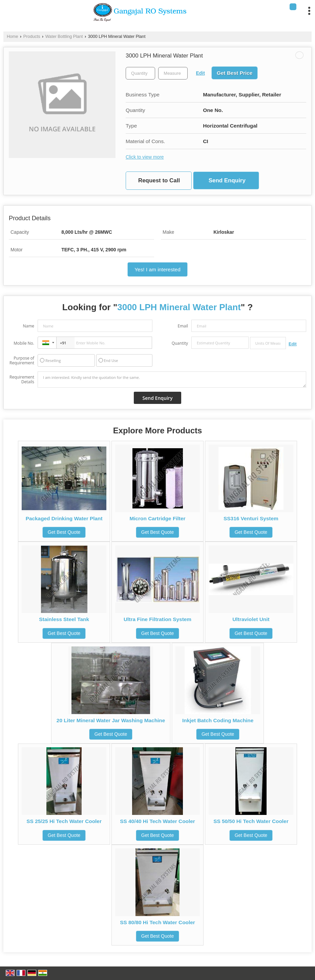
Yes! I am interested (157, 269)
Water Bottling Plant (64, 37)
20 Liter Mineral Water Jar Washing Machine (111, 720)
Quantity (180, 343)
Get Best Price (235, 73)
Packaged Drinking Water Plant (64, 518)
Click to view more (145, 157)
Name (28, 326)
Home (13, 37)
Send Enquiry (227, 180)
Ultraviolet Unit (251, 619)
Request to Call (159, 180)
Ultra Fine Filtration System (157, 619)
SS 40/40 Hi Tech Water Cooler (157, 821)
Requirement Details (22, 380)
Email (183, 326)
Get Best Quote (64, 532)
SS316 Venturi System (251, 518)
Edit (201, 73)
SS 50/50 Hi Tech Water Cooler (251, 821)
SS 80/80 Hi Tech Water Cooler (157, 922)
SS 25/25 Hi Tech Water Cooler (64, 821)
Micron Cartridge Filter (157, 518)
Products (32, 37)
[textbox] (173, 73)
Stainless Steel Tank (64, 619)
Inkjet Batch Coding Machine (218, 720)
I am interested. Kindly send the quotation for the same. (172, 380)
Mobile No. (24, 343)
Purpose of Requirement (22, 361)
